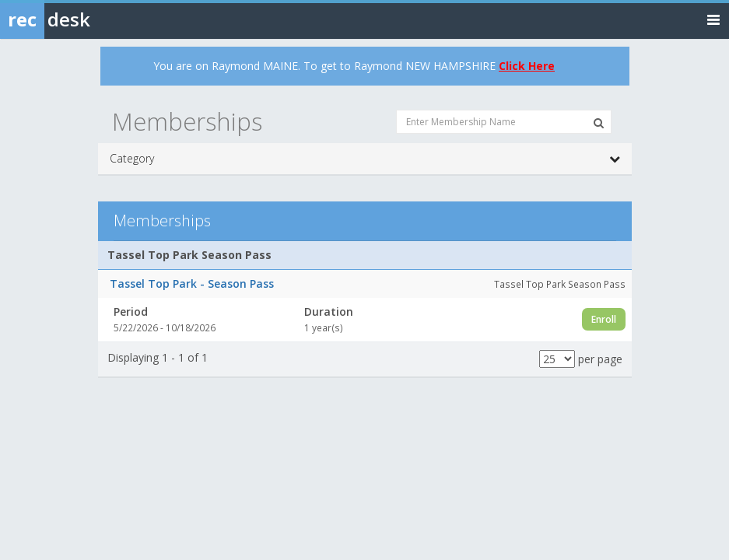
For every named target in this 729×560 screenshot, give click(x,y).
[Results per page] (557, 359)
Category (365, 159)
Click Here (527, 66)
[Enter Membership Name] (504, 122)
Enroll (604, 319)
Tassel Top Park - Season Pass (192, 283)
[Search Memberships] (599, 123)
